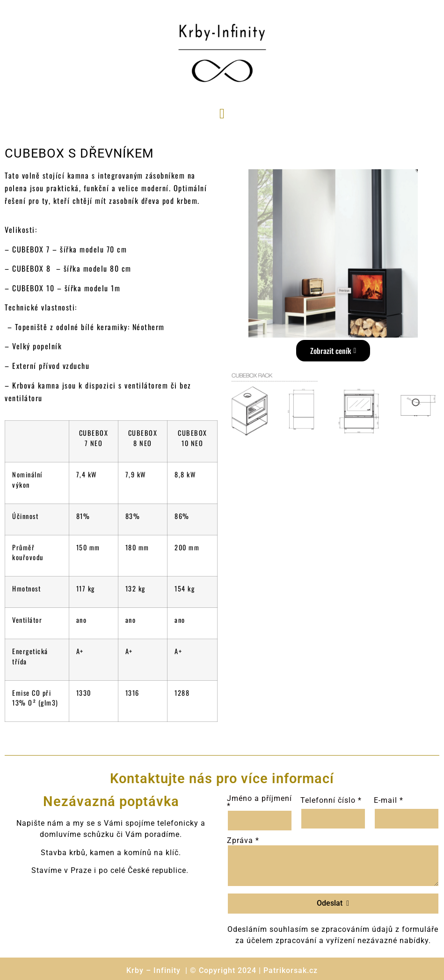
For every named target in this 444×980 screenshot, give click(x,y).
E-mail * (389, 800)
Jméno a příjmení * (259, 802)
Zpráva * (243, 841)
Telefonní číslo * (331, 800)
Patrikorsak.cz (291, 970)
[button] (222, 113)
